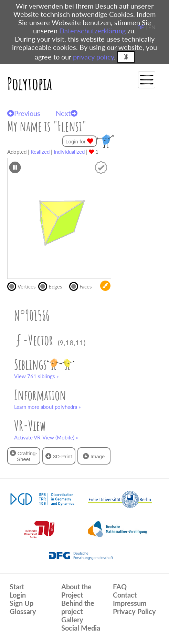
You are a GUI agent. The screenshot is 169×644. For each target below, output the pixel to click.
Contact (125, 595)
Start (17, 587)
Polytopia (30, 83)
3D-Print (59, 456)
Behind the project (78, 607)
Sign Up (22, 603)
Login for (79, 141)
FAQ (120, 587)
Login (18, 595)
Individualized (69, 152)
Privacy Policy (134, 611)
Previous (24, 113)
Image (94, 456)
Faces (83, 286)
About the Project (76, 591)
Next (67, 113)
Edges (53, 286)
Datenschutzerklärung (92, 31)
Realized (40, 152)
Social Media (81, 628)
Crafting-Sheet (24, 456)
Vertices (23, 286)
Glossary (23, 611)
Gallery (72, 620)
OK (126, 57)
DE (141, 27)
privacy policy (93, 57)
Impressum (130, 603)
